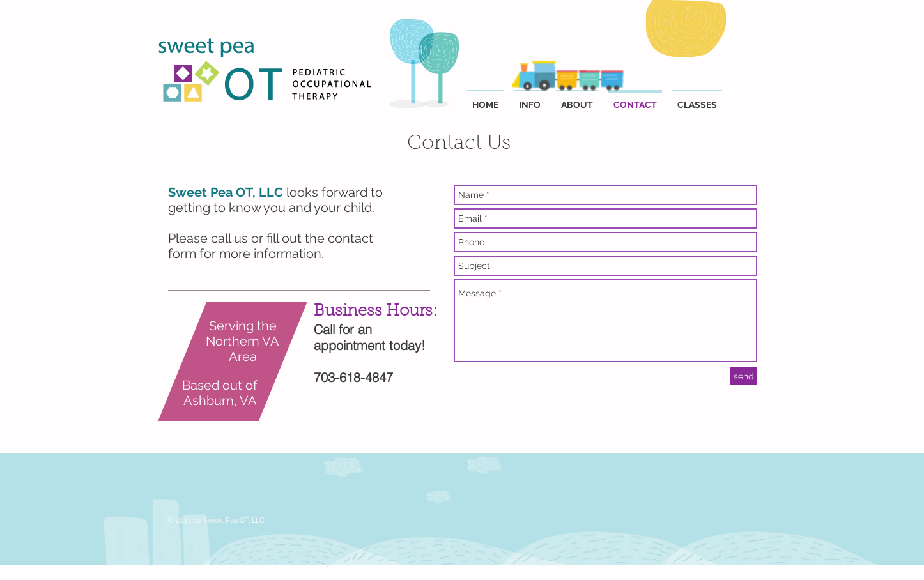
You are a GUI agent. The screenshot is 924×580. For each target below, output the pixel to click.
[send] (744, 376)
